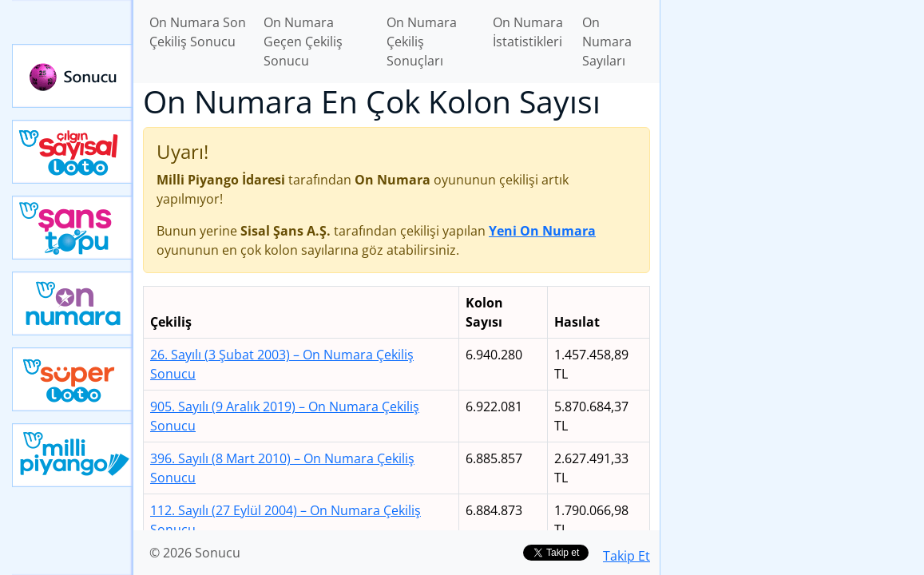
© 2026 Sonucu (195, 553)
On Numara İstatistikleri (528, 32)
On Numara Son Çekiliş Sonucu (198, 32)
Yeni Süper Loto (73, 379)
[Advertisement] (792, 113)
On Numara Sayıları (607, 42)
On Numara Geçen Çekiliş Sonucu (303, 42)
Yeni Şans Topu (73, 228)
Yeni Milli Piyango (73, 455)
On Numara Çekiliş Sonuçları (422, 42)
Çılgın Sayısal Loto (73, 152)
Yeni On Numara (73, 303)
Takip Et (627, 556)
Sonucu (73, 76)
